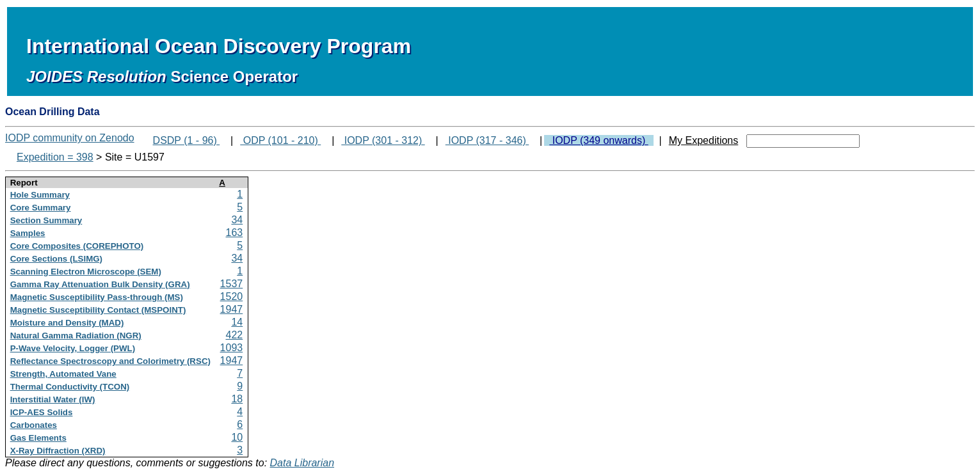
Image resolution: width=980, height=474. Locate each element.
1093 (232, 348)
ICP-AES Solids (42, 412)
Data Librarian (302, 463)
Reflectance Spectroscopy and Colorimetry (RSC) (110, 361)
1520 (232, 296)
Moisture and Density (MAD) (67, 323)
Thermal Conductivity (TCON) (70, 387)
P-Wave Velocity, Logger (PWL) (73, 348)
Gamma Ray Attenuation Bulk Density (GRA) (100, 284)
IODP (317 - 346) (487, 140)
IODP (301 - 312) (383, 140)
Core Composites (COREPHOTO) (77, 246)
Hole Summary (40, 195)
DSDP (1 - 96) (187, 140)
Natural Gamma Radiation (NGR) (76, 336)
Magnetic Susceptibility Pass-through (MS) (97, 297)
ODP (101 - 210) (280, 140)
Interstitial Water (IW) (53, 399)
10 (237, 437)
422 (235, 335)
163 (235, 233)
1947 (232, 309)
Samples (28, 233)
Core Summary (41, 208)
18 (237, 399)
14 (237, 322)
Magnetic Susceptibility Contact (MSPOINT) (98, 310)
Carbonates (34, 425)
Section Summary (46, 220)
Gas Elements (38, 438)
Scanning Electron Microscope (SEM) (86, 272)
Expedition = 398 (55, 157)
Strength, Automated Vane (63, 374)
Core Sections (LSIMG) (56, 259)
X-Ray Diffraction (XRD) (58, 451)
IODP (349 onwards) (598, 140)
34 (237, 220)
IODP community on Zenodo (70, 138)
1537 (232, 284)
